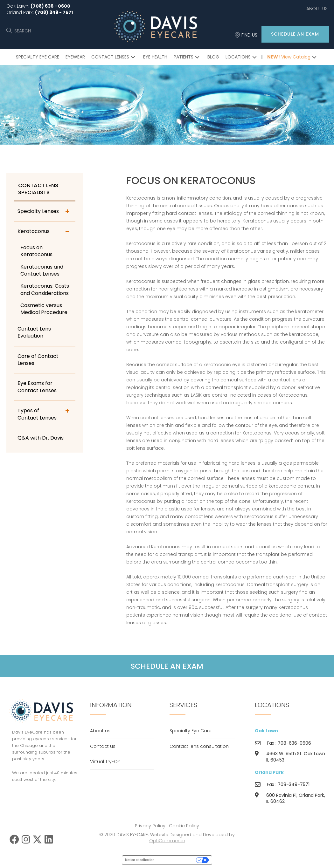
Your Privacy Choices (177, 861)
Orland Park (269, 774)
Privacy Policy (150, 827)
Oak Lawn (266, 733)
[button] (295, 34)
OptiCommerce (167, 843)
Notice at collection (140, 861)
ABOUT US (317, 9)
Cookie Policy (184, 827)
